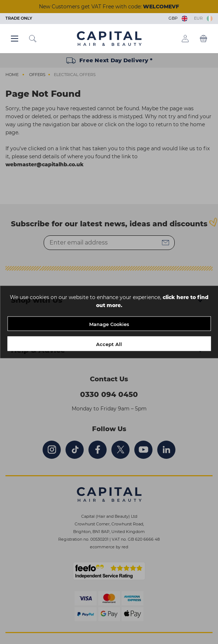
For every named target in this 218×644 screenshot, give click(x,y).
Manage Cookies (109, 324)
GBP (179, 18)
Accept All (109, 344)
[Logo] (109, 38)
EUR (203, 18)
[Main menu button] (15, 39)
